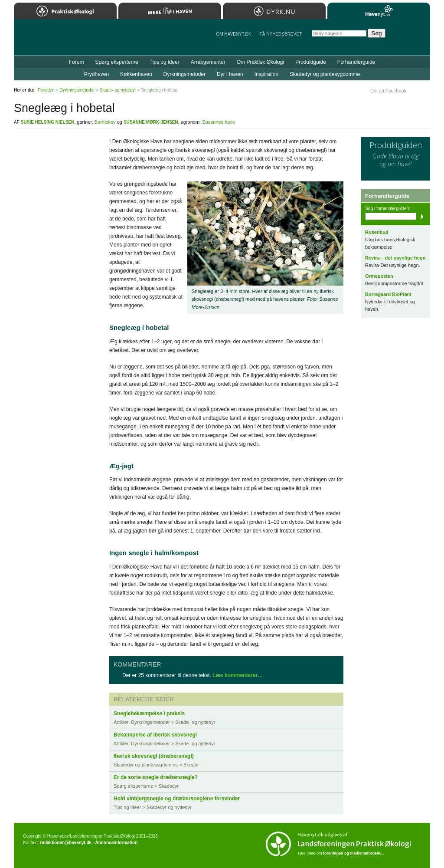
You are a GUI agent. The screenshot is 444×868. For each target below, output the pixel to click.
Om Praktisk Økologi (260, 62)
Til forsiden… (52, 41)
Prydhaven (96, 74)
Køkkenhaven (136, 74)
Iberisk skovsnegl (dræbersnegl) (154, 756)
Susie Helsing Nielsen (47, 122)
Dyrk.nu (274, 11)
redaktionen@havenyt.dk (66, 843)
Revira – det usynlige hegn (395, 258)
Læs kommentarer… (238, 675)
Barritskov (105, 122)
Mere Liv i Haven (170, 11)
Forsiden (46, 90)
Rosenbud (377, 232)
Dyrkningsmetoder (184, 74)
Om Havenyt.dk (233, 34)
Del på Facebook (388, 91)
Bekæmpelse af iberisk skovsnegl (155, 735)
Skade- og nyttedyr (118, 90)
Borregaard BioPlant (388, 294)
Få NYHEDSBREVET (281, 34)
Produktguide (311, 62)
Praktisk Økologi (65, 11)
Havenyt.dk (379, 11)
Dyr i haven (230, 74)
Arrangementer (208, 62)
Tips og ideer (165, 62)
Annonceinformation (116, 843)
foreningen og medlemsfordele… (354, 853)
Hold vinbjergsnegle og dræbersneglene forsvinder (177, 799)
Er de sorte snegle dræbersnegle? (156, 777)
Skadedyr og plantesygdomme (325, 74)
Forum (77, 62)
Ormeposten (379, 276)
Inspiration (266, 74)
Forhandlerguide (356, 62)
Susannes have (219, 122)
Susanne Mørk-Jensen (151, 122)
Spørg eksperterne (116, 62)
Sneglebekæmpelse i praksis (149, 713)
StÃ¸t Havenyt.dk (411, 37)
